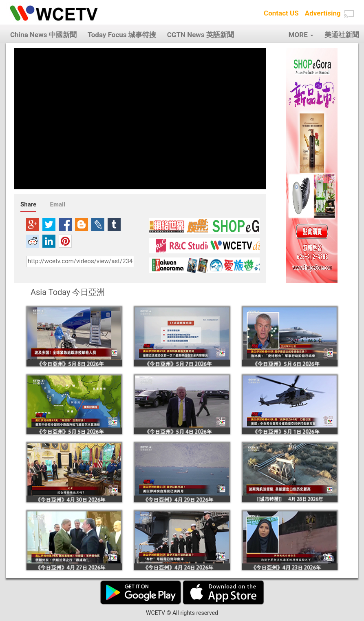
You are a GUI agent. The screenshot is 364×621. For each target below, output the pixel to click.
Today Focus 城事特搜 (122, 35)
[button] (349, 14)
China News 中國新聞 (43, 35)
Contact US (281, 13)
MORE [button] (301, 35)
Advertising (323, 13)
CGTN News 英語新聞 (201, 35)
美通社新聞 (342, 35)
